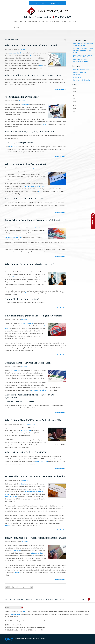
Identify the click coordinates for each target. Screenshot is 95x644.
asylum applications (11, 497)
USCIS (30, 56)
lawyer (41, 66)
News (64, 21)
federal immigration (36, 553)
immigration (22, 484)
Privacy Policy (19, 639)
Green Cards (22, 49)
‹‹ (6, 587)
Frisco (12, 614)
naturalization (12, 172)
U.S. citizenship (40, 228)
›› (31, 587)
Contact (17, 27)
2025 (74, 92)
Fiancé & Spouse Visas (80, 72)
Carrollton (17, 614)
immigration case (25, 431)
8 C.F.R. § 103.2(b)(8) (41, 462)
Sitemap (44, 639)
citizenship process (18, 277)
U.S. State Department (27, 324)
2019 (74, 112)
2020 (74, 109)
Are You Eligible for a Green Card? (83, 48)
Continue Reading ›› (60, 89)
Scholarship (44, 21)
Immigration (32, 21)
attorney (27, 293)
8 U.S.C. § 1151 (13, 147)
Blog (75, 21)
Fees (69, 21)
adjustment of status (16, 53)
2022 (74, 102)
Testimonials (55, 21)
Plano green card (36, 390)
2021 (74, 105)
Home (16, 21)
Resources (36, 639)
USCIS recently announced (13, 237)
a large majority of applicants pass (34, 186)
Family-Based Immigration (29, 424)
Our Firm (23, 21)
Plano (25, 612)
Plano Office (57, 3)
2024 (74, 95)
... (29, 587)
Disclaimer (28, 639)
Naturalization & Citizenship (27, 168)
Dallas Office (38, 3)
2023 (74, 99)
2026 (74, 89)
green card (26, 105)
